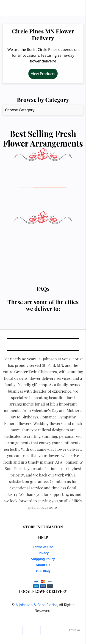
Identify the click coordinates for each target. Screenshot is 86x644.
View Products (43, 74)
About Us (43, 565)
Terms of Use (43, 547)
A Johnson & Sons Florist (36, 605)
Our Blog (43, 571)
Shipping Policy (43, 559)
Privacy (43, 553)
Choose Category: (20, 110)
